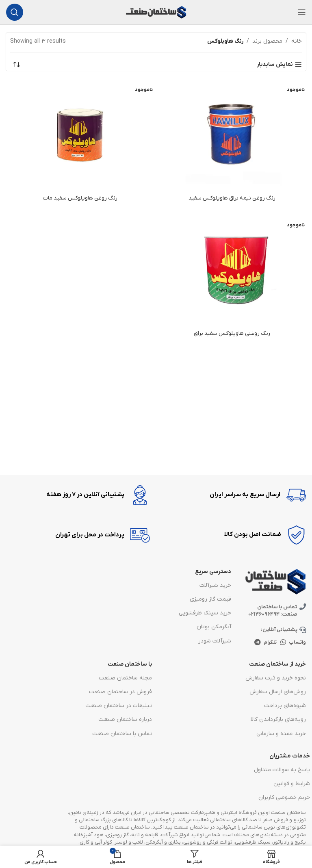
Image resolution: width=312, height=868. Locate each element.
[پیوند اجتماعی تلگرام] (257, 644)
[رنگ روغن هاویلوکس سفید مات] (80, 135)
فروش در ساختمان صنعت (120, 693)
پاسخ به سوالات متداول (282, 771)
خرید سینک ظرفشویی (205, 614)
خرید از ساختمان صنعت (277, 665)
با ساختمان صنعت (130, 665)
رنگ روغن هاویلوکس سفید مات (80, 198)
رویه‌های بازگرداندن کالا (278, 721)
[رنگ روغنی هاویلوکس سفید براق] (232, 270)
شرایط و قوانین (292, 784)
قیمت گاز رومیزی (210, 600)
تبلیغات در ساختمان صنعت (119, 706)
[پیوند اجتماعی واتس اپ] (283, 644)
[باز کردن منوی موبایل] (302, 12)
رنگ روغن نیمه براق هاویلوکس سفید (232, 198)
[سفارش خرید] (16, 65)
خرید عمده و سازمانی (281, 735)
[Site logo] (156, 12)
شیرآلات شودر (215, 642)
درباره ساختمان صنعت (125, 721)
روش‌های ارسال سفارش (278, 693)
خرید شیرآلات (215, 586)
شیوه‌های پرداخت (285, 706)
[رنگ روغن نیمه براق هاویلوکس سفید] (232, 135)
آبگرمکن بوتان (214, 628)
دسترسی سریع (213, 572)
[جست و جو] (15, 12)
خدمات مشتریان (290, 757)
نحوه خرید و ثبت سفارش (276, 679)
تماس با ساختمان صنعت (122, 735)
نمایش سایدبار (275, 65)
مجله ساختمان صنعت (125, 679)
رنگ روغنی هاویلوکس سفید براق (232, 333)
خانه (297, 41)
